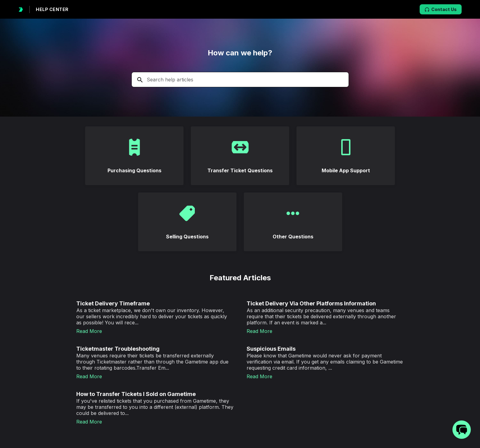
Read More (89, 331)
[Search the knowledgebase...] (240, 80)
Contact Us (441, 9)
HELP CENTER (52, 9)
